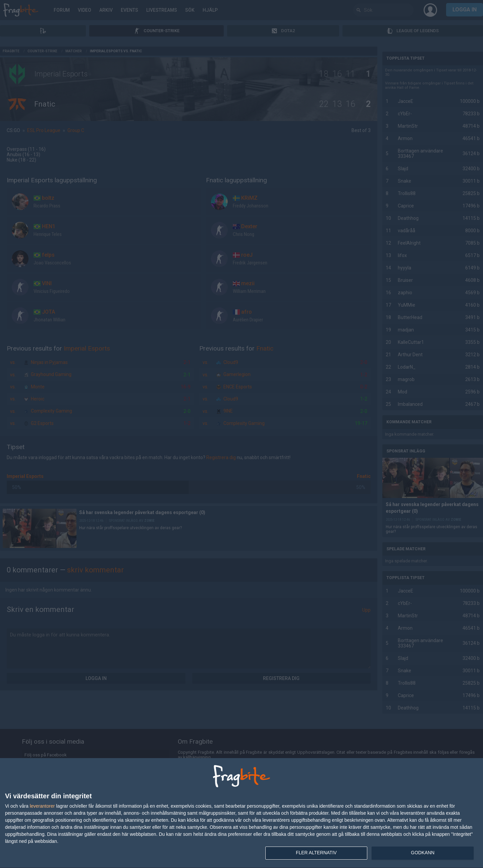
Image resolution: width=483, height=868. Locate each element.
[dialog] (241, 813)
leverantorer (42, 806)
